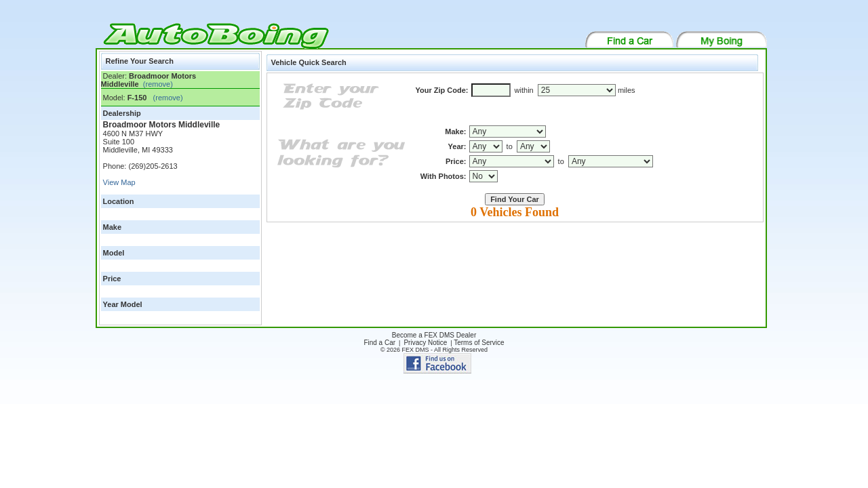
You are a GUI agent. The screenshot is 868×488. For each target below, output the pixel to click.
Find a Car (379, 343)
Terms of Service (479, 343)
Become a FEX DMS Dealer (434, 335)
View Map (119, 182)
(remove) (156, 84)
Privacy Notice (425, 343)
